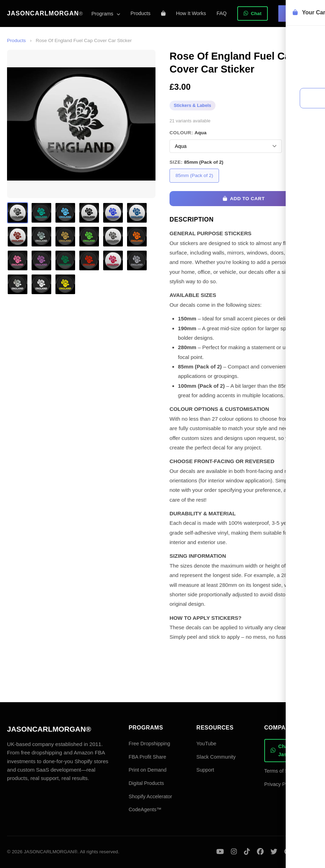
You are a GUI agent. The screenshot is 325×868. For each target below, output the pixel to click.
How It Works (191, 13)
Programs (105, 14)
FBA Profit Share (147, 757)
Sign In (298, 13)
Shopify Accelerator (150, 796)
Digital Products (146, 783)
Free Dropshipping (149, 744)
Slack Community (216, 757)
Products (141, 13)
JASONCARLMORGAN (45, 13)
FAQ (222, 13)
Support (205, 770)
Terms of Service (283, 771)
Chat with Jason (286, 750)
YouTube (207, 744)
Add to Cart (244, 199)
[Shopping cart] (163, 13)
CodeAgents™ (145, 809)
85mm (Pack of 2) (194, 175)
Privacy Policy (280, 784)
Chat (253, 13)
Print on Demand (147, 770)
